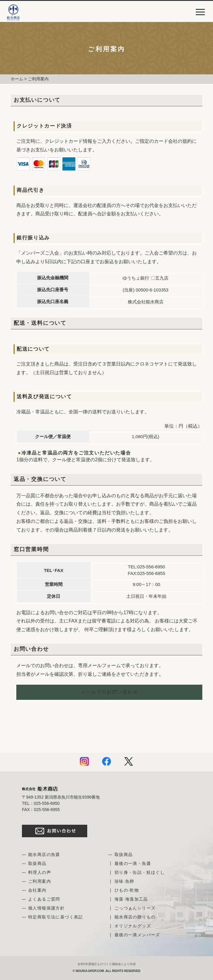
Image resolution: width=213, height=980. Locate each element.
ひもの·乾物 (127, 890)
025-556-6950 (151, 567)
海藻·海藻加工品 (131, 899)
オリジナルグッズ (133, 926)
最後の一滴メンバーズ (137, 935)
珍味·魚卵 (124, 881)
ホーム (17, 79)
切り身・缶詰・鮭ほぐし (140, 872)
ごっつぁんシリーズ (135, 908)
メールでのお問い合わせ (109, 692)
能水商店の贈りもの (135, 917)
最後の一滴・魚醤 (133, 863)
